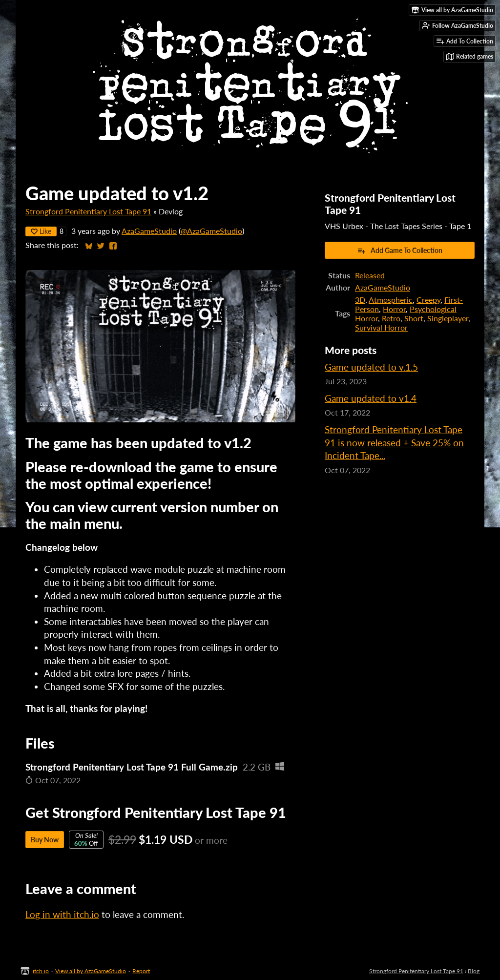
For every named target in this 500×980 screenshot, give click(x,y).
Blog (474, 971)
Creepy (428, 300)
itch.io (41, 971)
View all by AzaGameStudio (91, 971)
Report (141, 971)
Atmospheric (391, 300)
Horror (394, 309)
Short (414, 318)
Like (41, 231)
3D (360, 300)
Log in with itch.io (62, 914)
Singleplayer (448, 318)
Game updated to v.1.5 (371, 367)
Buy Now (45, 840)
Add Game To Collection (400, 250)
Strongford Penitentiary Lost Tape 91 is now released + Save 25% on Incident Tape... (394, 442)
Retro (391, 318)
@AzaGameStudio (211, 231)
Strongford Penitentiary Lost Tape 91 (88, 211)
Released (370, 275)
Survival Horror (381, 327)
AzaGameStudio (149, 231)
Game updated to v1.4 (371, 398)
